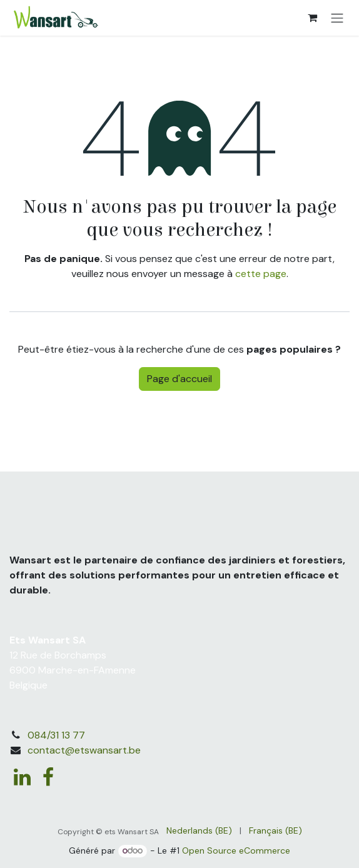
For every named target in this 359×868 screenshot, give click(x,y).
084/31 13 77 (56, 735)
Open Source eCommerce (236, 850)
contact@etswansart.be (84, 750)
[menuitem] (199, 831)
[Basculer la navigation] (337, 18)
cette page (261, 274)
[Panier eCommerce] (312, 18)
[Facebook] (48, 777)
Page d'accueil (179, 379)
